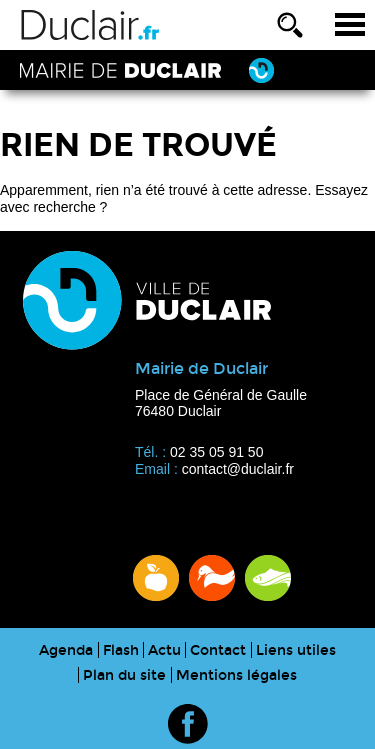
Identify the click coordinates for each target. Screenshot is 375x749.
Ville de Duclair (90, 25)
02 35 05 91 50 (216, 452)
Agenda (66, 650)
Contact (218, 650)
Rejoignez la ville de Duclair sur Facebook (188, 724)
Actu (164, 650)
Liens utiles (296, 650)
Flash (121, 650)
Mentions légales (236, 675)
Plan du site (124, 675)
